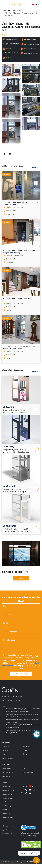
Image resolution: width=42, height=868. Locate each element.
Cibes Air (25, 768)
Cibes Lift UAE (6, 814)
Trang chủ (6, 11)
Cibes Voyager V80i (28, 772)
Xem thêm (35, 167)
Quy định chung (6, 830)
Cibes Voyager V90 (7, 772)
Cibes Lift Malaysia (7, 818)
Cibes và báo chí (7, 834)
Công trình (17, 10)
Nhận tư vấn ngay (21, 674)
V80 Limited (9, 486)
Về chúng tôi (5, 747)
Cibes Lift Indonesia (8, 798)
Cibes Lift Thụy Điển (8, 790)
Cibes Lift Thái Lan (7, 794)
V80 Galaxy (8, 447)
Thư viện (25, 751)
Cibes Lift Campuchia (8, 802)
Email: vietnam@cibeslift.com (11, 700)
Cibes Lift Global (7, 786)
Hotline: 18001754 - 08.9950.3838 (12, 696)
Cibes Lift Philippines (8, 806)
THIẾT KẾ (21, 578)
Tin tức (4, 754)
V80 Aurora (8, 407)
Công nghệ (25, 747)
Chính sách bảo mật (8, 826)
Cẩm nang (25, 754)
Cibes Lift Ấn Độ (6, 810)
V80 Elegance (10, 526)
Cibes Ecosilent (6, 768)
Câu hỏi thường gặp (8, 758)
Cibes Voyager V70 (7, 776)
